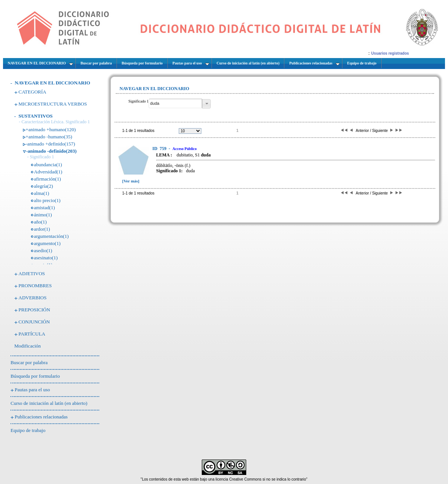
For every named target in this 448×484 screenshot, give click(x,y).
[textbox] (175, 103)
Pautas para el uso (32, 390)
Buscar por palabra (29, 362)
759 (160, 149)
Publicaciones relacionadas (41, 417)
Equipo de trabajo (28, 430)
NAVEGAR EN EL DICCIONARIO (52, 83)
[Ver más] (131, 181)
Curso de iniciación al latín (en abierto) (49, 403)
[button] (206, 104)
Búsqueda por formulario (35, 376)
